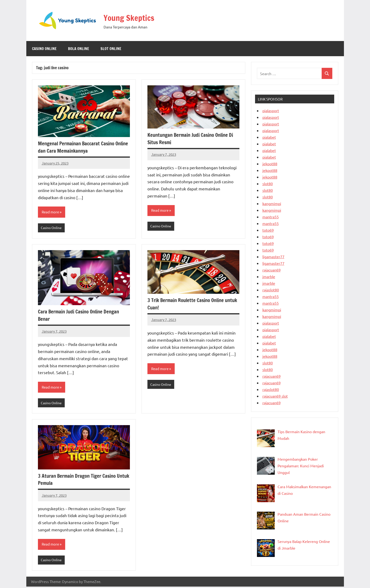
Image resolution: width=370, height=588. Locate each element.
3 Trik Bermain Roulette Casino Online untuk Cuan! (188, 304)
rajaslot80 (271, 290)
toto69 (268, 230)
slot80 (268, 184)
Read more (51, 212)
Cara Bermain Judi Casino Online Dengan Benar (81, 316)
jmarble (269, 276)
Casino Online (44, 49)
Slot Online (111, 49)
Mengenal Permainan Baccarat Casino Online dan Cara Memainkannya (78, 147)
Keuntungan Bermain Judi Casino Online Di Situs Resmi (193, 138)
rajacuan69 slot (275, 396)
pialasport (271, 110)
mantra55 (271, 217)
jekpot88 (270, 164)
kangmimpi (272, 203)
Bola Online (79, 49)
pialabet (269, 137)
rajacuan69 (272, 270)
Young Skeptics (134, 17)
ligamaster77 (273, 257)
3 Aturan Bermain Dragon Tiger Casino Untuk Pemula (79, 480)
